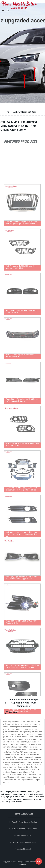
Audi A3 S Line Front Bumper (26, 112)
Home (7, 112)
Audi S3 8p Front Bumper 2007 (25, 829)
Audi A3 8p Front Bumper (23, 799)
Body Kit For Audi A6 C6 (29, 794)
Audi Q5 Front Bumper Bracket (25, 822)
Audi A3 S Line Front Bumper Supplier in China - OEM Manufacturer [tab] (22, 703)
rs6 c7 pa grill (6, 792)
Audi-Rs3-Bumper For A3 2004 (24, 792)
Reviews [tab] (11, 712)
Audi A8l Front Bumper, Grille (25, 842)
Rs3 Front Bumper (25, 835)
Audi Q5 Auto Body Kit (13, 802)
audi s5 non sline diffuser (25, 797)
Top (39, 861)
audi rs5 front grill (25, 849)
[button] (3, 11)
